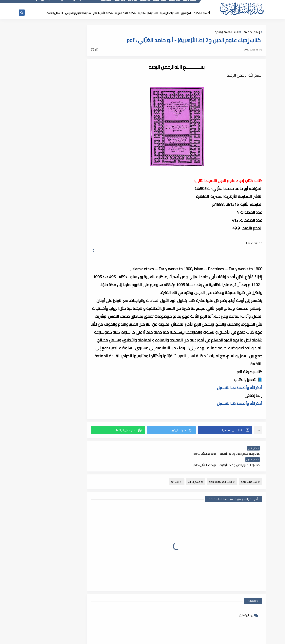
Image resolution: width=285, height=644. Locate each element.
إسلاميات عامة (252, 32)
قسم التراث (196, 470)
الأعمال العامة (55, 13)
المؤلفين (186, 13)
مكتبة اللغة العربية (125, 13)
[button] (226, 430)
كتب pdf (177, 470)
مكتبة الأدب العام (103, 13)
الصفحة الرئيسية (190, 3)
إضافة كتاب (107, 3)
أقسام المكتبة (202, 13)
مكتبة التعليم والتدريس (78, 13)
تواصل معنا (120, 3)
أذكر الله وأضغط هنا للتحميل (240, 387)
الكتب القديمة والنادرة (227, 32)
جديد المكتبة (175, 3)
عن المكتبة (145, 3)
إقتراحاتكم (133, 3)
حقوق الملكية (160, 3)
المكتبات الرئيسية (169, 13)
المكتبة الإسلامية (148, 13)
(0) (99, 50)
